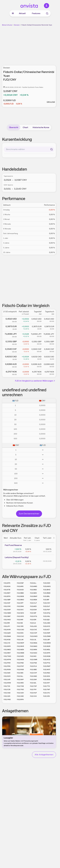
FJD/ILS (33, 623)
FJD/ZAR (33, 680)
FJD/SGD (33, 676)
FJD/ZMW (47, 636)
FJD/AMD (34, 586)
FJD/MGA (34, 643)
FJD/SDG (47, 680)
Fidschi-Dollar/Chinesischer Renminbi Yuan (37, 25)
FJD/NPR (47, 653)
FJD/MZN (20, 650)
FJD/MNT (7, 653)
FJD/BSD (33, 590)
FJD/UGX (7, 693)
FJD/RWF (47, 666)
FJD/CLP (33, 603)
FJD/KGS (7, 640)
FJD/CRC (7, 606)
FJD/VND (7, 699)
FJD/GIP (33, 613)
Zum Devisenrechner (29, 514)
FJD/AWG (47, 586)
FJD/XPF (20, 603)
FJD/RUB (20, 670)
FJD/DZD (47, 583)
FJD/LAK (20, 640)
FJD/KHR (7, 630)
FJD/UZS (7, 696)
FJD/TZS (7, 686)
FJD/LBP (47, 640)
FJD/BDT (7, 593)
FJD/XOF (7, 603)
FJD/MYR (7, 646)
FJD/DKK (20, 606)
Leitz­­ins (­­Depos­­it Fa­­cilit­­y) (17, 557)
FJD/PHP (20, 666)
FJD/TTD (47, 686)
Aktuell (22, 13)
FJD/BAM (7, 636)
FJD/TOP (33, 686)
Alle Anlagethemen (44, 755)
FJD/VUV (33, 696)
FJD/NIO (33, 656)
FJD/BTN (7, 596)
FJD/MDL (47, 650)
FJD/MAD (34, 646)
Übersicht (14, 127)
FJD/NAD (34, 653)
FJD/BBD (20, 593)
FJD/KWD (34, 636)
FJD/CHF (33, 673)
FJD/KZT (47, 630)
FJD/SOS (47, 676)
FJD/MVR (20, 646)
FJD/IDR (33, 620)
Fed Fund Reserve (13, 545)
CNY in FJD (51, 102)
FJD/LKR (7, 680)
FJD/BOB (20, 596)
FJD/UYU (47, 693)
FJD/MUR (47, 646)
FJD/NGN (47, 656)
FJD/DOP (7, 610)
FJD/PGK (33, 663)
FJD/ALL (33, 583)
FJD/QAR (7, 633)
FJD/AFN (7, 583)
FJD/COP (34, 633)
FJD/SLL (20, 676)
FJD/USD (20, 696)
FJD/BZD (33, 593)
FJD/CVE (33, 630)
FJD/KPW (7, 660)
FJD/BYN (20, 699)
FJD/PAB (20, 663)
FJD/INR (20, 620)
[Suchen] (52, 149)
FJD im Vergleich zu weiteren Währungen (35, 381)
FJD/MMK (21, 653)
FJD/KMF (47, 633)
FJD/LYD (7, 643)
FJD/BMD (47, 593)
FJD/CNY (47, 603)
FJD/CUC (20, 636)
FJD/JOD (33, 626)
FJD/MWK (47, 643)
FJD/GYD (20, 616)
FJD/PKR (7, 663)
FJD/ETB (7, 590)
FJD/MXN (34, 650)
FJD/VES (47, 696)
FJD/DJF (47, 606)
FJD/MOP (20, 643)
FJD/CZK (7, 689)
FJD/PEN (7, 666)
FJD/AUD (20, 590)
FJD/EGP (20, 583)
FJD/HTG (33, 616)
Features (36, 13)
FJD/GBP (7, 600)
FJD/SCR (7, 676)
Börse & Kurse (7, 25)
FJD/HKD (7, 620)
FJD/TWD (7, 656)
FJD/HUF (33, 693)
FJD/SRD (20, 683)
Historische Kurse (41, 127)
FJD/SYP (47, 683)
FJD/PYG (47, 663)
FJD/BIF (46, 600)
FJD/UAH (20, 693)
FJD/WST (47, 670)
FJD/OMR (34, 660)
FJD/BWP (34, 596)
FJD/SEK (20, 673)
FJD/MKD (7, 650)
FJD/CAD (20, 630)
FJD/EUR (33, 610)
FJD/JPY (7, 626)
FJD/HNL (47, 616)
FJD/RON (7, 670)
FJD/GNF (7, 616)
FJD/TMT (47, 689)
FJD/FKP (47, 610)
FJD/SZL (33, 683)
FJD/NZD (20, 656)
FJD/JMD (47, 623)
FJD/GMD (7, 613)
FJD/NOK (20, 660)
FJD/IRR (7, 623)
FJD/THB (20, 686)
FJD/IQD (46, 620)
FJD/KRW (7, 683)
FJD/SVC (20, 610)
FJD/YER (20, 626)
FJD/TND (20, 689)
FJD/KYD (47, 626)
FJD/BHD (47, 590)
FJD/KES (20, 633)
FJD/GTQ (47, 613)
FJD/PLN (33, 666)
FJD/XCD (47, 660)
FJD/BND (20, 600)
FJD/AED (33, 606)
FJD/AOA (7, 586)
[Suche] (47, 13)
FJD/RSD (47, 673)
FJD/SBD (33, 670)
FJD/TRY (33, 689)
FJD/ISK (20, 623)
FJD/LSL (33, 640)
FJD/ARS (20, 586)
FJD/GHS (20, 613)
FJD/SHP (20, 680)
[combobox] (29, 149)
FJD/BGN (34, 600)
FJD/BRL (47, 596)
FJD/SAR (7, 673)
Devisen (17, 25)
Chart (25, 127)
